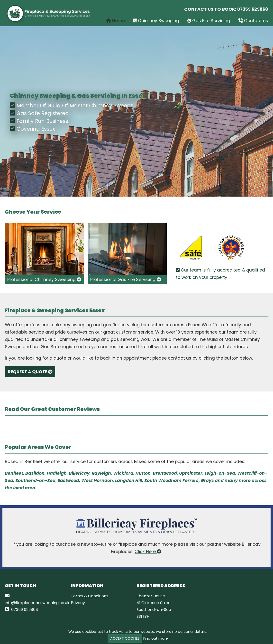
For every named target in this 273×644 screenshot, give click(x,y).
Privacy (78, 603)
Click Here (148, 552)
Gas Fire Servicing (209, 21)
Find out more (156, 638)
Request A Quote (30, 372)
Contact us (253, 21)
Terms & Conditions (90, 596)
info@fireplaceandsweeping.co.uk (37, 603)
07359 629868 (253, 9)
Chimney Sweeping (156, 21)
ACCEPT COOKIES (125, 638)
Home (115, 21)
